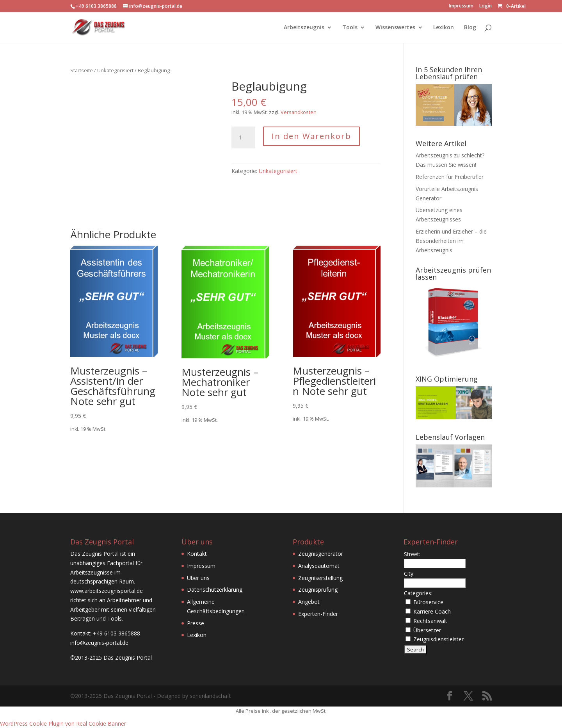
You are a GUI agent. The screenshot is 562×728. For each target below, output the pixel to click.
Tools (350, 28)
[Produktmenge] (243, 137)
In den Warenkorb (311, 136)
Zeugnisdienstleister (438, 639)
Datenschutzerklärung (215, 590)
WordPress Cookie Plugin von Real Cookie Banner (63, 724)
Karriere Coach (432, 611)
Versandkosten (299, 112)
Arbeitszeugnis (304, 28)
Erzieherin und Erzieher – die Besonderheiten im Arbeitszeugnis (451, 241)
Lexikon (444, 28)
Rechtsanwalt (430, 621)
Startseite (82, 70)
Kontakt (197, 554)
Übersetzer (427, 630)
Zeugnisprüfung (318, 590)
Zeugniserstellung (320, 578)
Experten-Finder (318, 614)
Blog (470, 28)
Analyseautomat (319, 566)
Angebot (309, 602)
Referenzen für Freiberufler (450, 177)
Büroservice (428, 602)
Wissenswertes (395, 28)
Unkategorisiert (115, 70)
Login (486, 6)
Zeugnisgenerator (321, 554)
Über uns (198, 578)
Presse (196, 623)
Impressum (461, 6)
